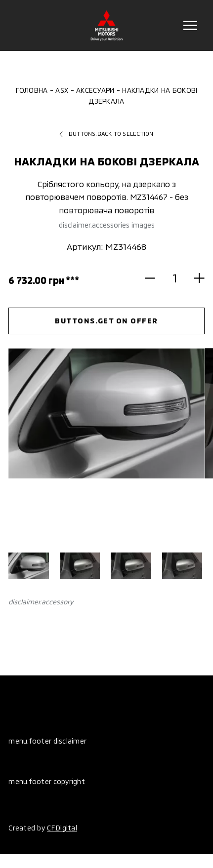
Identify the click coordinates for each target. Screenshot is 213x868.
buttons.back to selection (106, 134)
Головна (32, 90)
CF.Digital (62, 828)
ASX (62, 90)
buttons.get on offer (106, 320)
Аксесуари (95, 90)
